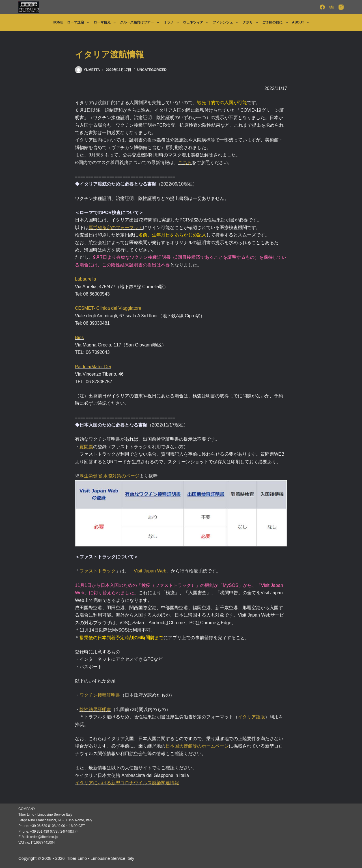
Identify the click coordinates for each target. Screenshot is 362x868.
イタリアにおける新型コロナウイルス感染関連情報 (127, 783)
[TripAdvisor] (332, 7)
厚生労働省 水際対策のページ (109, 476)
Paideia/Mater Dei (93, 367)
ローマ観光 (106, 23)
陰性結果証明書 (95, 709)
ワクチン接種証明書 (100, 695)
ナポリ (251, 23)
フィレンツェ (227, 23)
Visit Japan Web (150, 571)
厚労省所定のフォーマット (116, 228)
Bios (79, 338)
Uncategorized (152, 70)
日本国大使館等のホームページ (197, 746)
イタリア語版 (251, 717)
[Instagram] (341, 7)
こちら (185, 162)
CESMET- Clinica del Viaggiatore (108, 308)
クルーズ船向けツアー (141, 23)
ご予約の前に (276, 23)
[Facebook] (322, 7)
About (302, 23)
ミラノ (172, 23)
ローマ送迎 (79, 23)
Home (58, 22)
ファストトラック (98, 571)
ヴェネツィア (197, 23)
